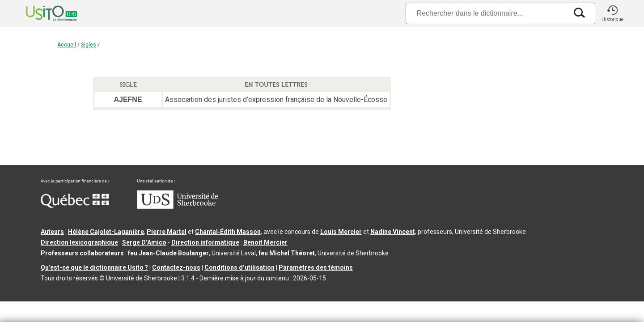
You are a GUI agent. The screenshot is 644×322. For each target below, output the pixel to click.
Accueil (67, 45)
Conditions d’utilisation (239, 267)
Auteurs (52, 232)
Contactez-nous (176, 267)
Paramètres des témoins (316, 267)
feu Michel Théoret (287, 253)
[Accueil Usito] (42, 13)
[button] (612, 13)
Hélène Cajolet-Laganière (106, 232)
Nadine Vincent (393, 232)
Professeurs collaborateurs (82, 253)
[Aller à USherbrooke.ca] (178, 207)
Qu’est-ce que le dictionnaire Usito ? (94, 267)
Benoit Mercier (265, 242)
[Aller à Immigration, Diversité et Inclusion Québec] (75, 206)
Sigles (89, 45)
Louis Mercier (341, 232)
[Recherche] (487, 13)
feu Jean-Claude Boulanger (168, 253)
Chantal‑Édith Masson (228, 232)
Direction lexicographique (79, 242)
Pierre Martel (167, 232)
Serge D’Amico (144, 242)
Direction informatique (205, 242)
